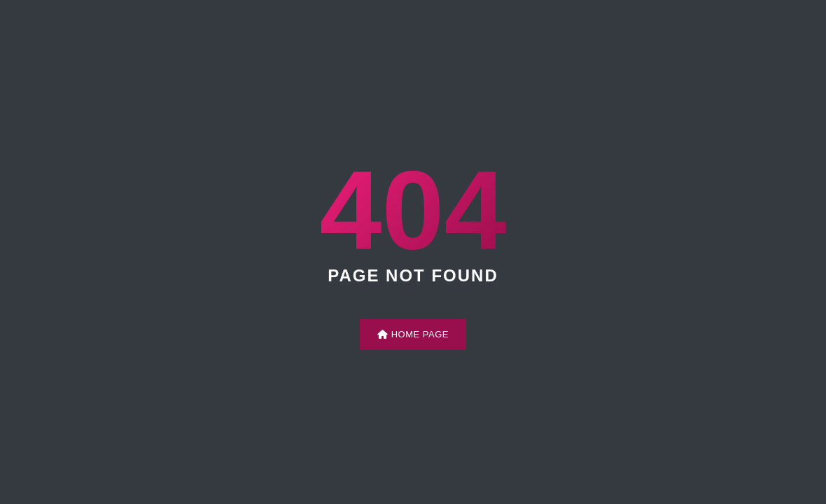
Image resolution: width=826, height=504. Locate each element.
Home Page (413, 334)
